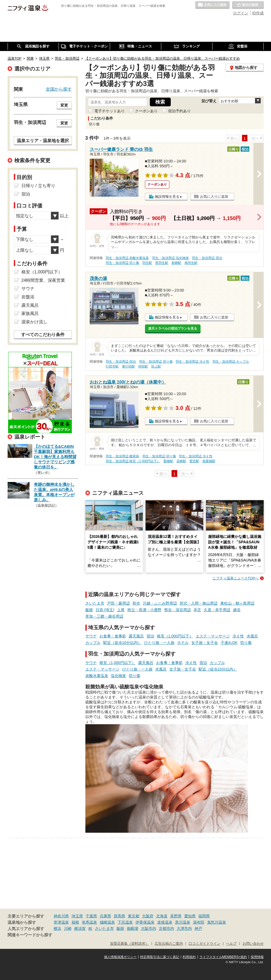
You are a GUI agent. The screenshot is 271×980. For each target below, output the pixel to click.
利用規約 (189, 957)
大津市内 (184, 928)
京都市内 (166, 928)
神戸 (198, 928)
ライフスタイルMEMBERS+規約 (223, 957)
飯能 (89, 610)
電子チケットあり (109, 111)
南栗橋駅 (209, 461)
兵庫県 (105, 916)
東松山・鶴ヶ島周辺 (237, 603)
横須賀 (80, 928)
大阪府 (148, 916)
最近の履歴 (248, 5)
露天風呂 (136, 636)
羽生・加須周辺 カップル (231, 362)
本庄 (197, 610)
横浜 (57, 928)
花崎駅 (181, 461)
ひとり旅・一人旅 (159, 643)
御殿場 (133, 928)
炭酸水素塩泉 (97, 676)
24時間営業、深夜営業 (43, 280)
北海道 (162, 916)
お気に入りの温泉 (212, 5)
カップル (93, 643)
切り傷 (246, 643)
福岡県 (204, 916)
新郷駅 (176, 263)
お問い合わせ (253, 944)
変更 (64, 105)
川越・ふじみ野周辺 (160, 603)
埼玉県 (77, 916)
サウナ (91, 636)
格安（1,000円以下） (175, 636)
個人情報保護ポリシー (120, 957)
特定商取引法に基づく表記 (160, 957)
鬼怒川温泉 (217, 922)
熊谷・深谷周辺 (178, 610)
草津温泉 (61, 922)
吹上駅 (156, 366)
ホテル (183, 643)
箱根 (75, 922)
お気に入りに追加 (214, 197)
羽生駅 (147, 263)
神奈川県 (61, 916)
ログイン (241, 13)
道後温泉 (165, 922)
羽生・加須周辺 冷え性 (192, 362)
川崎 (68, 928)
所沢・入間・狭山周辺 (199, 603)
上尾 (121, 610)
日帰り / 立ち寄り (38, 186)
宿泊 (150, 636)
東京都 (134, 916)
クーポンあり (146, 111)
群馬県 (120, 916)
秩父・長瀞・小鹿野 (144, 610)
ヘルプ (231, 944)
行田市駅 (112, 366)
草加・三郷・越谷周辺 (104, 616)
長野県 (176, 916)
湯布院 (199, 922)
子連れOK (229, 643)
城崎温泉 (107, 922)
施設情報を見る (167, 197)
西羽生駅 (162, 263)
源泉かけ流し (34, 322)
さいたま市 (95, 603)
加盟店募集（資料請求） (129, 944)
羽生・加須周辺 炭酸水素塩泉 (127, 258)
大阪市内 (149, 928)
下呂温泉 (125, 922)
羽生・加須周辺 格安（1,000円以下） (133, 461)
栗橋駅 (168, 461)
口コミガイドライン (204, 944)
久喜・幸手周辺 (217, 610)
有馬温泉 (89, 922)
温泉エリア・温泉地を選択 (43, 141)
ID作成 (258, 13)
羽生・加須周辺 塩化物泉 (170, 258)
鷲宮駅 (194, 461)
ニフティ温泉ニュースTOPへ (235, 578)
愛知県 (190, 916)
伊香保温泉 (145, 922)
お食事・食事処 (113, 636)
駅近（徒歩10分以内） (122, 643)
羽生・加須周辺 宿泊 (207, 258)
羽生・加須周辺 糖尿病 (122, 456)
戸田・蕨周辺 (118, 603)
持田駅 (143, 366)
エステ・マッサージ (213, 636)
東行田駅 (128, 366)
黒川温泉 (183, 922)
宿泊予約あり (179, 111)
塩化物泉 (118, 676)
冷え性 (238, 636)
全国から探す (59, 89)
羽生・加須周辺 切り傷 (122, 263)
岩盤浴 (28, 297)
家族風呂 (30, 313)
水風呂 (252, 636)
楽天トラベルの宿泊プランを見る (173, 328)
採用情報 (257, 957)
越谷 (237, 610)
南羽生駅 (191, 263)
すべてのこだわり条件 (43, 335)
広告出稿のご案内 (169, 944)
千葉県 (91, 916)
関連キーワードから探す (30, 935)
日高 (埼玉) (105, 610)
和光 (136, 603)
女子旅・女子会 (205, 643)
